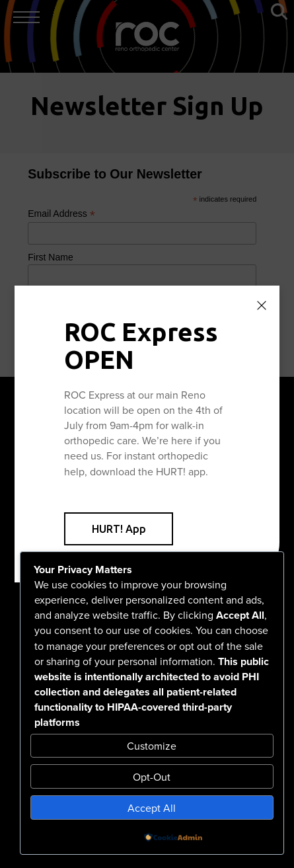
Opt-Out (152, 777)
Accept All (152, 808)
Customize (152, 746)
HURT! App (119, 529)
